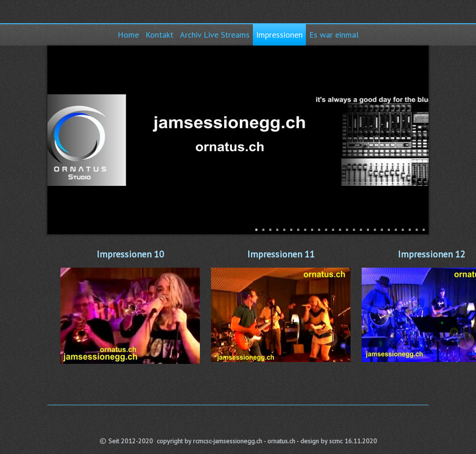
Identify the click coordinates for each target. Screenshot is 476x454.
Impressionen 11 (281, 254)
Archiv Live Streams (215, 35)
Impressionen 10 (130, 254)
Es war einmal (334, 35)
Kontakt (159, 35)
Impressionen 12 (432, 254)
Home (128, 35)
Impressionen (279, 35)
